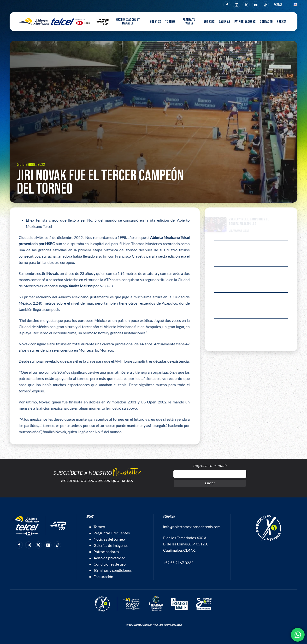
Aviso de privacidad (109, 558)
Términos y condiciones (113, 570)
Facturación (103, 576)
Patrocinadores (245, 22)
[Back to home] (64, 22)
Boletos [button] (155, 22)
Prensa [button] (282, 22)
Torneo (99, 527)
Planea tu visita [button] (189, 22)
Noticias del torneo (109, 539)
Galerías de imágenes (111, 545)
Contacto (266, 22)
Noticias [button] (209, 22)
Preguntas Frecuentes (112, 533)
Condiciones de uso (110, 564)
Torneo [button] (170, 22)
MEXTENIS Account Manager (128, 22)
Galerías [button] (224, 22)
